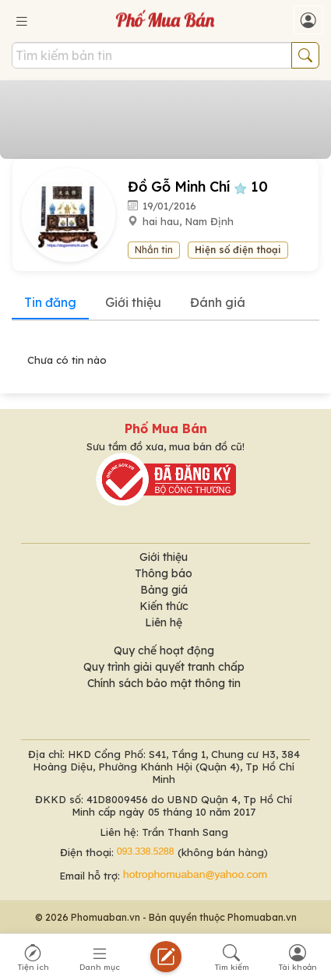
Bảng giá (164, 590)
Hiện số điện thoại (238, 250)
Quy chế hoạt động (164, 650)
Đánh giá (218, 302)
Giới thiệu (133, 302)
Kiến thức (164, 606)
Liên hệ (164, 622)
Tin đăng (50, 302)
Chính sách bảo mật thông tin (164, 683)
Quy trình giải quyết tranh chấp (164, 667)
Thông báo (164, 573)
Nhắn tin (154, 250)
